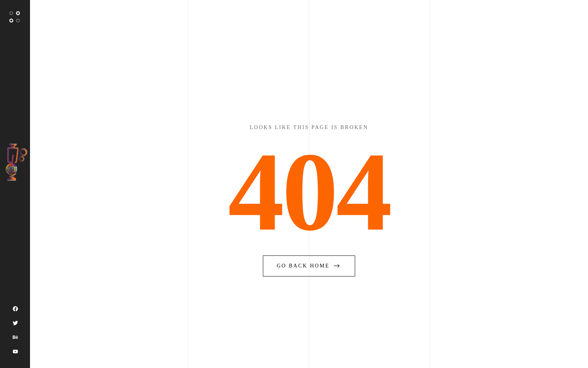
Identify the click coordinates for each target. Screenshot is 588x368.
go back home (309, 266)
